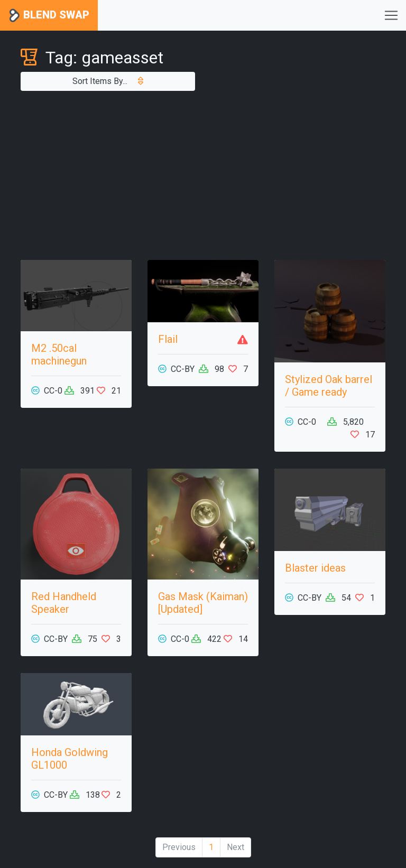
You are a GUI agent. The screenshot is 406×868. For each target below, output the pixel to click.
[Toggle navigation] (391, 15)
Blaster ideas (315, 568)
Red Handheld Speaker (64, 603)
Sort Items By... (108, 81)
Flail (168, 339)
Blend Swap (49, 16)
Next (236, 847)
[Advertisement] (203, 175)
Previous (179, 847)
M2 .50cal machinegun (59, 354)
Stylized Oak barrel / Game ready (329, 386)
